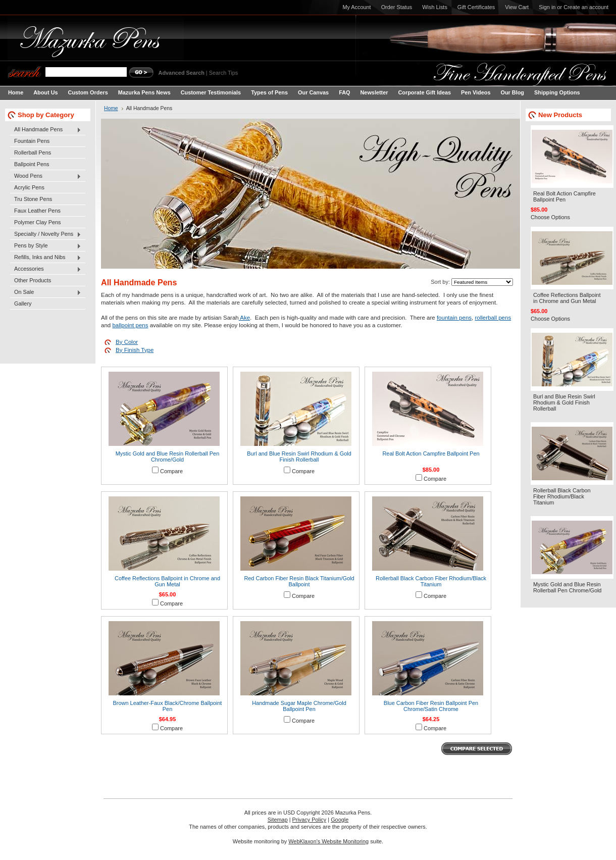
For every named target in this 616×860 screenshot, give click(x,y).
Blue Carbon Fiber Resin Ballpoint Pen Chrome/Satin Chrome (431, 706)
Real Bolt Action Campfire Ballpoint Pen (431, 453)
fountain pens (454, 318)
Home (111, 108)
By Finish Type (135, 350)
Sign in (547, 7)
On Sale (46, 292)
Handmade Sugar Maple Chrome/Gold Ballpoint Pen (299, 706)
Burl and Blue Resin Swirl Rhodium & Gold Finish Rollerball (299, 457)
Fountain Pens (32, 141)
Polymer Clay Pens (37, 222)
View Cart (517, 7)
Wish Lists (435, 7)
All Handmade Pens (46, 130)
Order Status (397, 7)
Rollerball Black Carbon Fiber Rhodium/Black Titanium (431, 581)
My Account (356, 7)
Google (340, 820)
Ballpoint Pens (32, 164)
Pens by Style (46, 246)
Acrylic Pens (29, 187)
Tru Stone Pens (33, 199)
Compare (171, 471)
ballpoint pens (130, 325)
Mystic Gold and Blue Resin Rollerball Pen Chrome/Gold (167, 457)
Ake (244, 318)
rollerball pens (493, 318)
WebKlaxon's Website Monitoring (328, 841)
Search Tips (223, 73)
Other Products (33, 280)
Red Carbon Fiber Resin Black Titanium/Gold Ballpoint (299, 581)
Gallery (23, 303)
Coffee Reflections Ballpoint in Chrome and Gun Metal (167, 581)
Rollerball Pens (33, 153)
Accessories (46, 269)
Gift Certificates (476, 7)
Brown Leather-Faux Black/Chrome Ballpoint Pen (168, 706)
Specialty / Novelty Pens (46, 234)
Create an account (586, 7)
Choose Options (550, 217)
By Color (127, 342)
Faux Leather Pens (37, 211)
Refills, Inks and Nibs (46, 258)
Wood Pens (46, 176)
